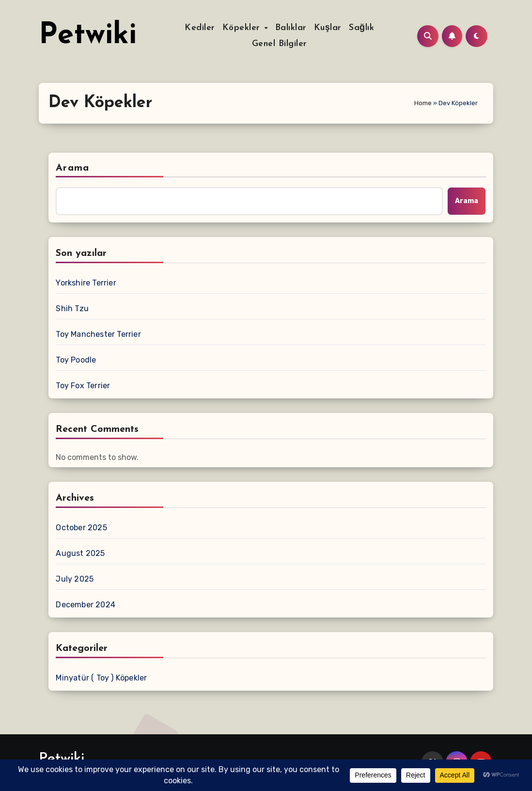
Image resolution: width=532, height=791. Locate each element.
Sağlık (361, 28)
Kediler (200, 28)
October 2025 (81, 528)
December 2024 (86, 605)
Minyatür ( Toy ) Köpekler (101, 678)
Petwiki (88, 36)
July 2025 (75, 579)
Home (423, 103)
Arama (72, 168)
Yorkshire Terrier (86, 283)
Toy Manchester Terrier (98, 334)
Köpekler (243, 28)
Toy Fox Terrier (83, 386)
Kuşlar (328, 28)
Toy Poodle (76, 360)
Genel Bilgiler (280, 44)
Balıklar (291, 28)
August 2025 (80, 553)
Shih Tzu (72, 308)
